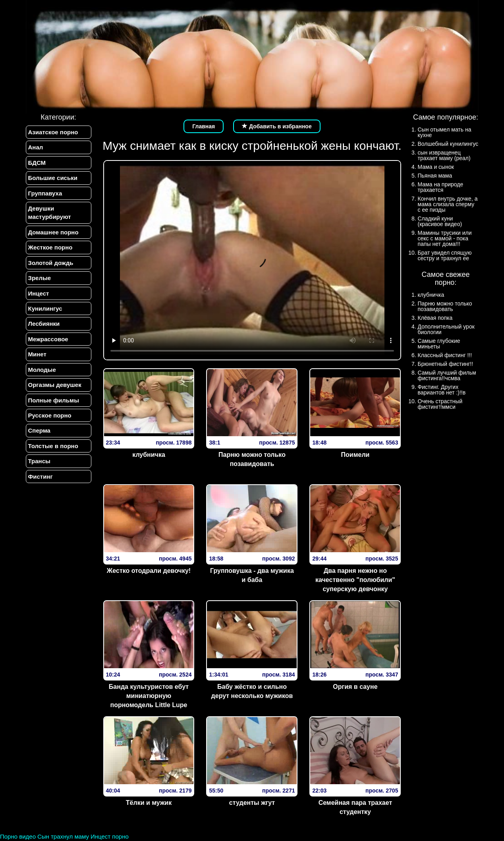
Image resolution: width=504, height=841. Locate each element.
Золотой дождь (51, 263)
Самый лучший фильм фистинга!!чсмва (447, 375)
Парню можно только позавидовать (252, 459)
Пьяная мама (435, 176)
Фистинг (41, 477)
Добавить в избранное (277, 126)
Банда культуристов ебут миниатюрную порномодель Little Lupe (149, 696)
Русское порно (50, 415)
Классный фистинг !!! (445, 355)
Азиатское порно (53, 132)
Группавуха (45, 193)
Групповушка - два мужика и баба (252, 575)
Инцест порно (110, 836)
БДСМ (37, 163)
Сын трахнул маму (63, 836)
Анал (36, 147)
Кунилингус (45, 308)
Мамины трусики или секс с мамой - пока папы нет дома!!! (445, 238)
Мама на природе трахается (441, 187)
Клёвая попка (435, 318)
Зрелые (40, 278)
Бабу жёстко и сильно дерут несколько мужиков (252, 691)
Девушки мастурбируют (50, 213)
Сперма (39, 430)
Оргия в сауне (355, 687)
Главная (204, 126)
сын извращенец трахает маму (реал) (444, 155)
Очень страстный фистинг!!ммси (440, 404)
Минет (37, 354)
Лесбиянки (44, 324)
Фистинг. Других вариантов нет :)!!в (442, 390)
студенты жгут (252, 803)
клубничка (149, 455)
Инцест (39, 293)
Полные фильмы (54, 400)
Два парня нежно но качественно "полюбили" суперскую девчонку (355, 580)
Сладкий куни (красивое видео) (440, 221)
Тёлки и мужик (149, 803)
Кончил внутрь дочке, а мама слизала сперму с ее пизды (448, 204)
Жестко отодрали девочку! (149, 571)
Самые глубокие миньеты (439, 344)
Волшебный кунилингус (448, 144)
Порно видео (18, 836)
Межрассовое (48, 339)
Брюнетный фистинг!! (446, 364)
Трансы (39, 461)
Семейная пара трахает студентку (355, 807)
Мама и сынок (436, 167)
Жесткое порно (50, 247)
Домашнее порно (53, 232)
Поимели (355, 455)
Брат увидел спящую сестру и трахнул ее (445, 255)
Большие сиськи (53, 178)
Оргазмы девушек (55, 385)
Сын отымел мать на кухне (445, 132)
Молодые (42, 370)
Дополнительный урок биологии (446, 329)
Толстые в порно (53, 446)
